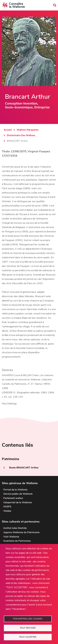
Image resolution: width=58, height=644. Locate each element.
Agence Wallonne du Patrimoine (21, 532)
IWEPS (7, 507)
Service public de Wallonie (18, 494)
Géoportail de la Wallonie (18, 502)
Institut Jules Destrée (15, 528)
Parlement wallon (13, 498)
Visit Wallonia (11, 537)
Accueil (8, 130)
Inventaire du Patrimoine (17, 541)
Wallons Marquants (28, 130)
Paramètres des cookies (28, 619)
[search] (55, 5)
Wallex (7, 511)
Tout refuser (28, 628)
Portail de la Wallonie (15, 490)
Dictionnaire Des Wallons (21, 135)
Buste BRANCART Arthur (24, 468)
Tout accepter (28, 637)
